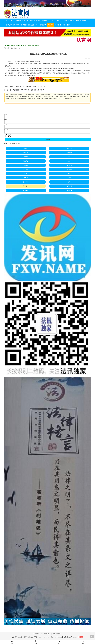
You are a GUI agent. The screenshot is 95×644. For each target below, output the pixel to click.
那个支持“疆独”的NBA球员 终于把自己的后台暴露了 (27, 90)
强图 (12, 21)
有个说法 (9, 25)
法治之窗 (25, 21)
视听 (37, 25)
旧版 (68, 25)
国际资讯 (31, 25)
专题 (64, 25)
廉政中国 (24, 25)
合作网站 (36, 634)
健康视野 (58, 25)
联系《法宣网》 (46, 634)
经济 (31, 21)
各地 (77, 21)
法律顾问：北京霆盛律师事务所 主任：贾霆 (24, 637)
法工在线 (64, 21)
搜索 (36, 642)
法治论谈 (83, 21)
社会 (58, 21)
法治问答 (71, 21)
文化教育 (16, 25)
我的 (83, 642)
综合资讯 (18, 21)
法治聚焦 (45, 21)
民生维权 (52, 21)
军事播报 (51, 25)
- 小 (86, 58)
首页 (8, 21)
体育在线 (43, 25)
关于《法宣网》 (57, 634)
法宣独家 (37, 21)
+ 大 (89, 58)
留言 (59, 642)
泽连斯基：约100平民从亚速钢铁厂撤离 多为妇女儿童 (28, 87)
